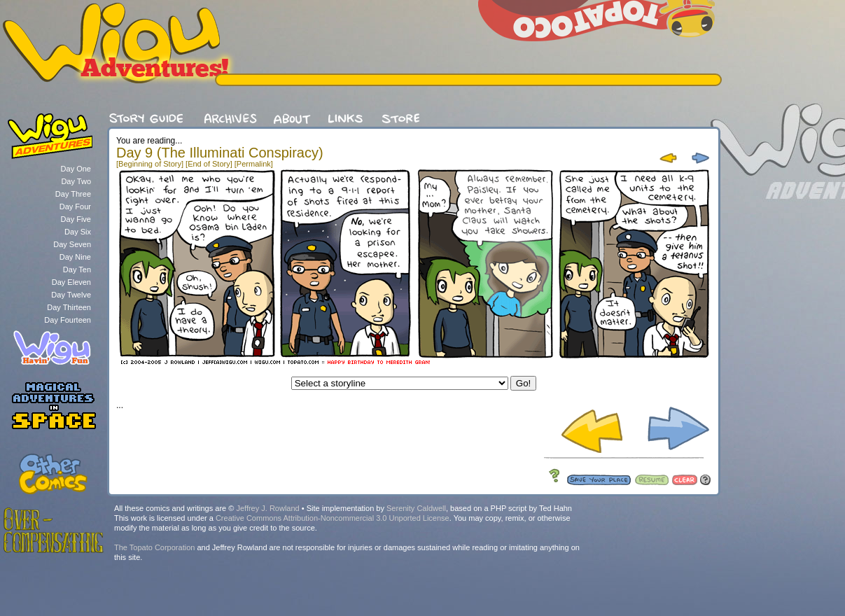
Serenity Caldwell (416, 508)
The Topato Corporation (154, 547)
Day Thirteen (69, 307)
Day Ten (77, 269)
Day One (76, 169)
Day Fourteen (68, 320)
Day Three (73, 194)
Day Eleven (71, 282)
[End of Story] (209, 164)
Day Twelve (71, 295)
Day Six (78, 232)
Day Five (76, 219)
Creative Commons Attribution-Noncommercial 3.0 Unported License (333, 518)
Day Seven (72, 244)
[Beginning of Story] (150, 164)
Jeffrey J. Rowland (267, 508)
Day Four (75, 206)
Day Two (76, 181)
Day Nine (75, 257)
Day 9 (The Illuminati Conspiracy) (220, 153)
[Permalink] (254, 164)
